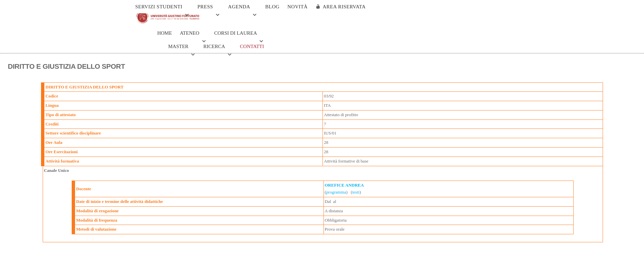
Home (164, 33)
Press (209, 9)
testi (356, 192)
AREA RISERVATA (344, 7)
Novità (298, 7)
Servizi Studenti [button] (163, 9)
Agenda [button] (243, 9)
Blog (272, 7)
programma (336, 192)
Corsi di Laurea (239, 35)
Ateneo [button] (193, 35)
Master (182, 48)
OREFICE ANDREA (344, 185)
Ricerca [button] (218, 48)
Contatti (252, 46)
